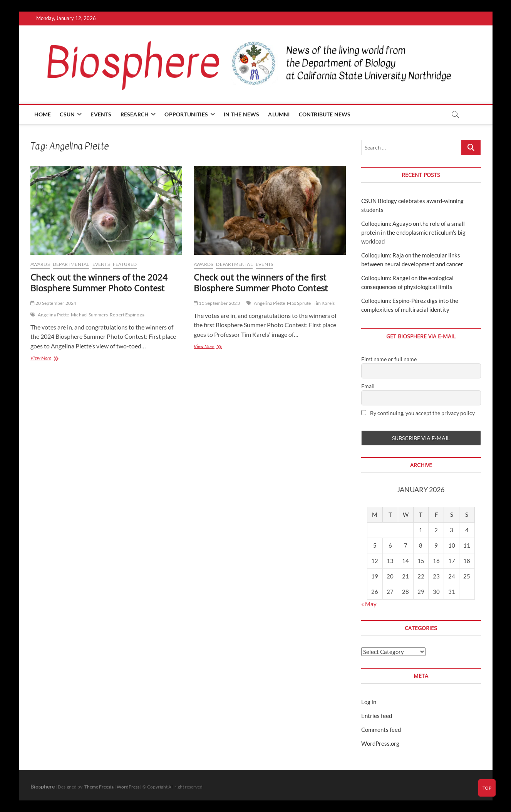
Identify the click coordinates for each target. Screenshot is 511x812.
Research (135, 114)
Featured (125, 264)
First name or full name (389, 359)
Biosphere (43, 786)
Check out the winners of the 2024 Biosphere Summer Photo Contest (99, 282)
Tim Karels (324, 303)
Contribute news (325, 114)
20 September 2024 (54, 303)
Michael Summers (89, 315)
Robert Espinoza (127, 315)
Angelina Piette (53, 315)
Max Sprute (299, 303)
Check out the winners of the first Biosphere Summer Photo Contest (261, 282)
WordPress (128, 787)
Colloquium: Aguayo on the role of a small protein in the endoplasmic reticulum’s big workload (413, 232)
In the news (241, 114)
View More (50, 359)
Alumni (279, 114)
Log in (369, 702)
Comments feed (381, 730)
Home (43, 114)
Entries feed (377, 716)
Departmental (71, 264)
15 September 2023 (217, 303)
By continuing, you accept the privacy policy (418, 413)
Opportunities (186, 114)
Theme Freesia (99, 787)
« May (369, 604)
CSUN (67, 114)
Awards (40, 264)
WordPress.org (380, 743)
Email (368, 386)
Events (101, 114)
